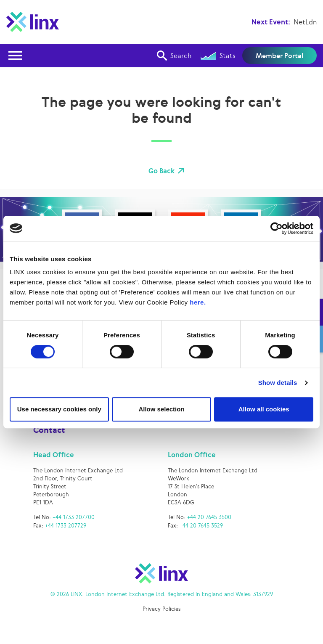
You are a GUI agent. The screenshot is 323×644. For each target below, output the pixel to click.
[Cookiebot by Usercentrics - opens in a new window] (277, 228)
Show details (278, 383)
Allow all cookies (264, 409)
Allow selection (161, 409)
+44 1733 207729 (66, 526)
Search (174, 56)
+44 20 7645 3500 (209, 518)
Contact (49, 431)
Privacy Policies (161, 610)
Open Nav (18, 50)
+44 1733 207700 (74, 518)
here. (198, 302)
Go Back (161, 171)
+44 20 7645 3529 (201, 526)
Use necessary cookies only (59, 409)
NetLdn (305, 22)
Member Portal (279, 56)
